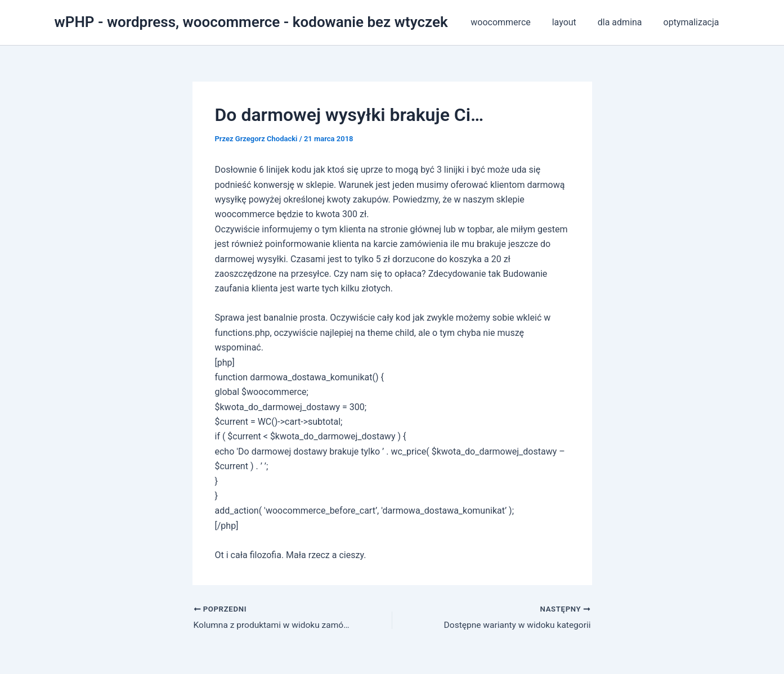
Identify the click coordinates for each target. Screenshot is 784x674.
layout (573, 22)
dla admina (625, 22)
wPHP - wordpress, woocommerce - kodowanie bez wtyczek (251, 22)
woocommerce (512, 22)
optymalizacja (693, 22)
